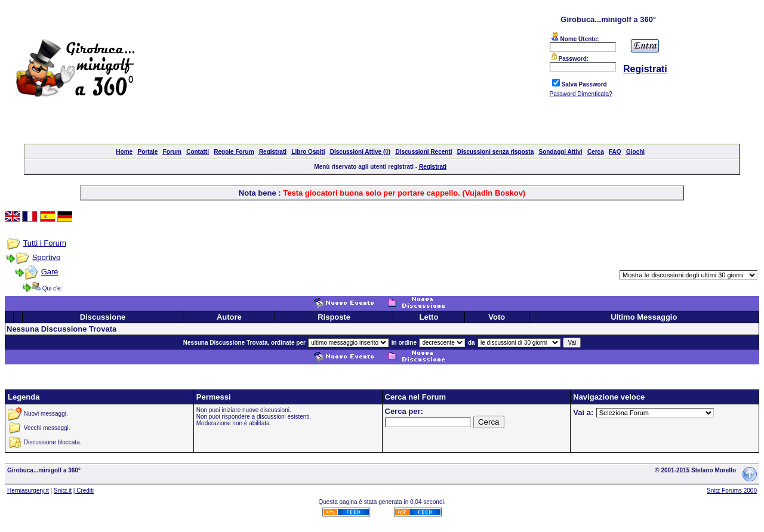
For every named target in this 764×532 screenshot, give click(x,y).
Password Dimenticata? (581, 94)
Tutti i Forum (44, 243)
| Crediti (84, 491)
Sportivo (47, 257)
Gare (50, 272)
